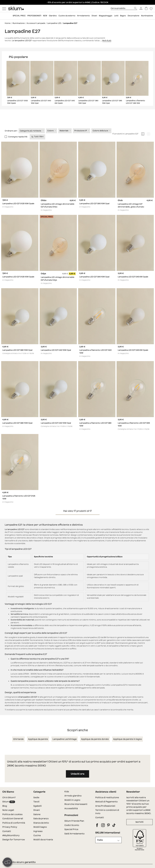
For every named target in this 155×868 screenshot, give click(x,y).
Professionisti (34, 16)
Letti (116, 16)
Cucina (37, 841)
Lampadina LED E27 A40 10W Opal (56, 356)
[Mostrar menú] (4, 8)
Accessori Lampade (36, 23)
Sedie (36, 803)
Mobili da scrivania (43, 845)
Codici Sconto (72, 831)
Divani (94, 16)
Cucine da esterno (67, 16)
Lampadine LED (54, 23)
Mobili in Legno (72, 806)
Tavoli (36, 807)
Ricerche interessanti (76, 810)
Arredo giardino (73, 801)
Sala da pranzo (41, 824)
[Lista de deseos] (151, 8)
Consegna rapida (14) (18, 142)
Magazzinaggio (106, 16)
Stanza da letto (41, 828)
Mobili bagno (40, 833)
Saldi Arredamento (74, 839)
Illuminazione (147, 16)
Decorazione (134, 16)
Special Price (71, 835)
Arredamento (83, 16)
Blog (5, 812)
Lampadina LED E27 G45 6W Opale (133, 282)
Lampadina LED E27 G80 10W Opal (17, 356)
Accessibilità (71, 814)
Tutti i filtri (38, 142)
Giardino (53, 16)
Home (8, 23)
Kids (67, 797)
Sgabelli (38, 812)
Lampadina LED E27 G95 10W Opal (94, 209)
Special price (19, 16)
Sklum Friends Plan (74, 827)
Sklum (9, 807)
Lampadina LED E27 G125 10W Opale (18, 209)
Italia (100, 845)
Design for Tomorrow (14, 845)
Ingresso (38, 837)
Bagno (123, 16)
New (45, 16)
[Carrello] (146, 8)
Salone (37, 820)
